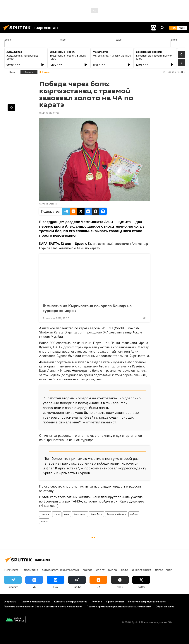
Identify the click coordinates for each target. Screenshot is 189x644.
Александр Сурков (116, 514)
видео (113, 570)
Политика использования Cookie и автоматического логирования (43, 606)
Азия (67, 514)
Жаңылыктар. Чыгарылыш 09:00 (22, 57)
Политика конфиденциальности (147, 602)
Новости (45, 514)
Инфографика (142, 570)
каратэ (44, 521)
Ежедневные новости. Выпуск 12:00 (154, 57)
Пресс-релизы (115, 602)
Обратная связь (165, 606)
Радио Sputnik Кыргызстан (60, 570)
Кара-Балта (96, 514)
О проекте (10, 602)
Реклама (97, 602)
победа (134, 514)
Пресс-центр (163, 570)
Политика (31, 570)
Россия (87, 570)
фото (124, 570)
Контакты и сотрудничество (71, 602)
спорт (57, 514)
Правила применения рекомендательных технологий (119, 606)
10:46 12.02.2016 (49, 113)
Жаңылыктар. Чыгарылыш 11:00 (112, 56)
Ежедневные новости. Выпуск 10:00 (68, 57)
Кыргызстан (80, 514)
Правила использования (35, 602)
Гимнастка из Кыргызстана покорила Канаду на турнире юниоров (87, 308)
